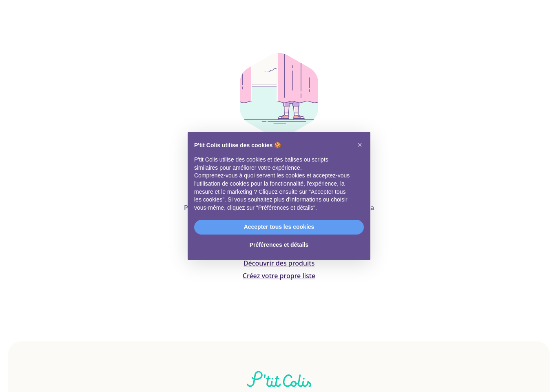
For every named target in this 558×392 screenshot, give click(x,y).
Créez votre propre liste (279, 276)
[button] (360, 145)
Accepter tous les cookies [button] (279, 227)
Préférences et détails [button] (279, 245)
